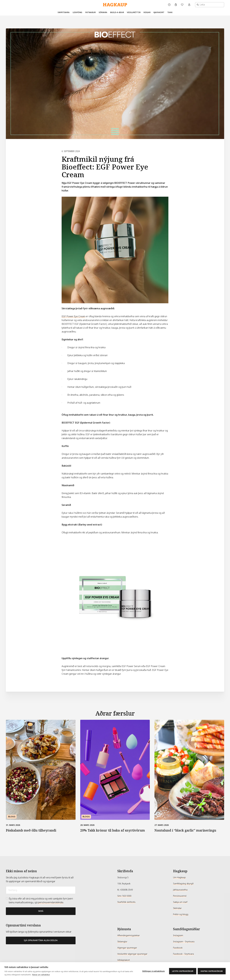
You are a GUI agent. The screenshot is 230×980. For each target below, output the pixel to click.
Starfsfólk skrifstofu (126, 902)
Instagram (178, 935)
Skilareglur (122, 942)
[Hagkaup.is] (115, 5)
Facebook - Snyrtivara (183, 954)
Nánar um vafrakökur (41, 975)
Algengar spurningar (127, 948)
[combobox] (210, 5)
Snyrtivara (64, 12)
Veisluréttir (134, 12)
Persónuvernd (180, 896)
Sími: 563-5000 (124, 896)
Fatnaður (90, 12)
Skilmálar (177, 908)
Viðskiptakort (124, 960)
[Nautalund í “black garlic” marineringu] (189, 770)
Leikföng (77, 12)
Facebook (178, 948)
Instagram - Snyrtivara (184, 942)
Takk (170, 12)
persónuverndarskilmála (51, 902)
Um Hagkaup (179, 877)
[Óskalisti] (182, 5)
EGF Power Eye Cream (73, 316)
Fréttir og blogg (181, 914)
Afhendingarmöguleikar (128, 935)
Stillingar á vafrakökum (154, 971)
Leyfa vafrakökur (183, 971)
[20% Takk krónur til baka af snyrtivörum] (115, 770)
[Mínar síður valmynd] (190, 5)
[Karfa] (176, 5)
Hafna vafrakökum (212, 971)
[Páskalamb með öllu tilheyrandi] (41, 770)
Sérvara (103, 12)
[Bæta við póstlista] (41, 911)
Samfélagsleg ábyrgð (183, 884)
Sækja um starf (180, 902)
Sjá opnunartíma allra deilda (41, 940)
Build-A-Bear (117, 12)
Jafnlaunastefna (180, 890)
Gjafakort (159, 12)
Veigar (147, 12)
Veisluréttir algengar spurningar (132, 954)
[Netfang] (41, 890)
